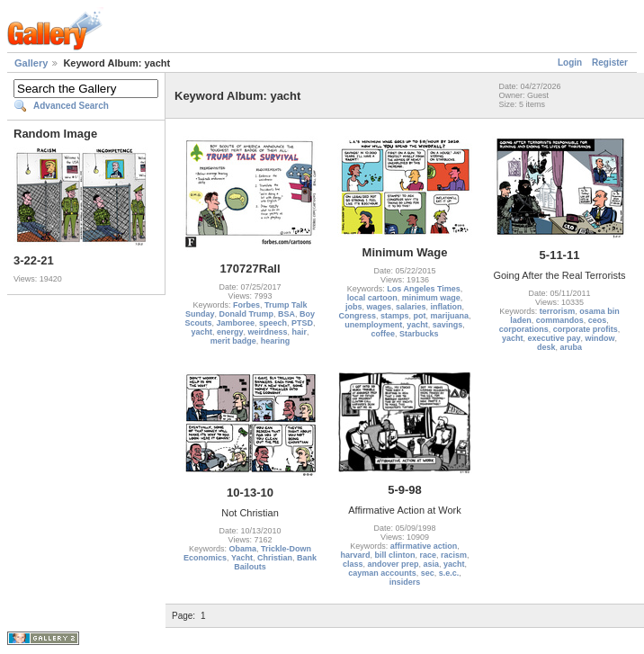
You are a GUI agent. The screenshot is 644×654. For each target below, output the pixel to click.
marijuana (450, 316)
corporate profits (586, 329)
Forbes (246, 305)
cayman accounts (382, 573)
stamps (395, 316)
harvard (355, 555)
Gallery (31, 63)
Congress (357, 316)
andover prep (393, 564)
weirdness (267, 332)
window (600, 338)
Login (570, 63)
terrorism (558, 311)
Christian (275, 558)
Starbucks (419, 334)
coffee (383, 334)
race (428, 555)
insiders (405, 582)
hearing (276, 341)
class (353, 564)
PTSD (302, 323)
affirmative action (424, 546)
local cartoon (372, 298)
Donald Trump (246, 314)
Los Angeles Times (424, 289)
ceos (598, 320)
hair (300, 332)
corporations (524, 329)
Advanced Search (71, 106)
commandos (560, 320)
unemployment (373, 325)
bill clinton (394, 555)
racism (454, 555)
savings (448, 325)
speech (273, 323)
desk (546, 347)
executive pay (554, 338)
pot (420, 316)
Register (610, 63)
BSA (286, 314)
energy (230, 332)
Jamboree (235, 323)
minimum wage (431, 298)
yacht (201, 332)
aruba (572, 347)
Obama (242, 549)
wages (379, 307)
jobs (354, 307)
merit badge (233, 341)
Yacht (242, 558)
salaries (411, 307)
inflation (447, 307)
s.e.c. (449, 573)
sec (428, 573)
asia (432, 564)
